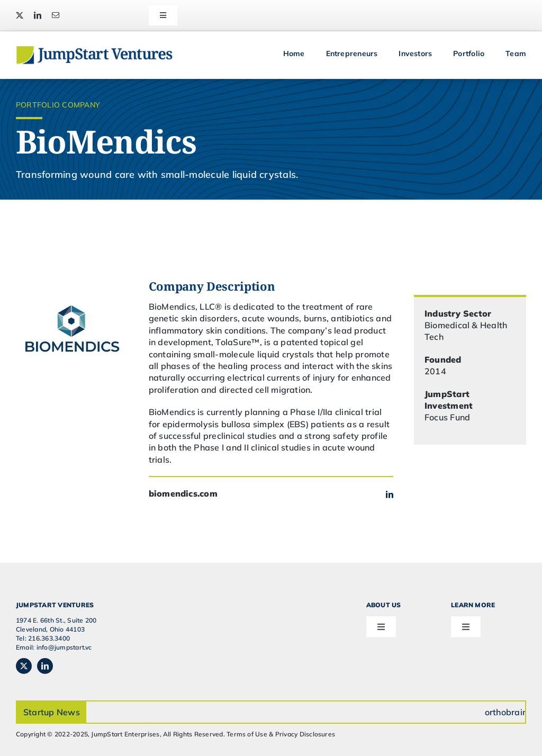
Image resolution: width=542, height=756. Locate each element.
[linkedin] (38, 15)
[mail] (56, 15)
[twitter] (20, 15)
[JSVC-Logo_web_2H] (94, 50)
